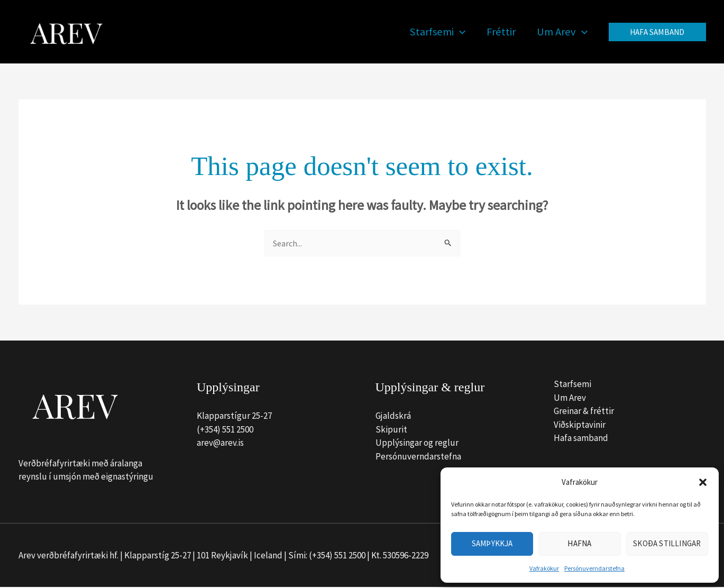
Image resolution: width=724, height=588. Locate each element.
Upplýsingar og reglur (417, 444)
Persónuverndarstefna (594, 568)
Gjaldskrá (393, 417)
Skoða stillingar (667, 543)
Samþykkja (492, 543)
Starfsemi (572, 385)
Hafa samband (581, 439)
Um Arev (570, 398)
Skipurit (391, 430)
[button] (703, 482)
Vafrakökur (544, 568)
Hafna (579, 543)
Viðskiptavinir (580, 425)
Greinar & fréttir (584, 412)
